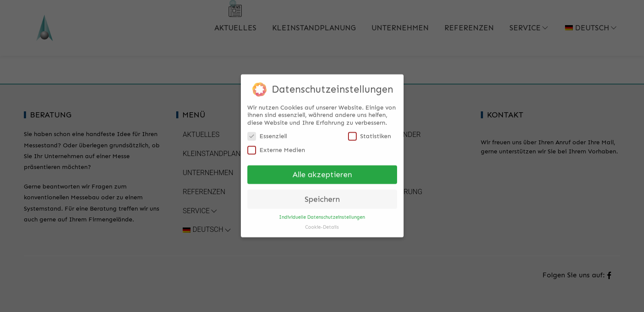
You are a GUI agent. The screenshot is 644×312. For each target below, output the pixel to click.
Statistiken (370, 132)
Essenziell (267, 132)
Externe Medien (276, 145)
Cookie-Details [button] (322, 223)
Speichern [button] (322, 195)
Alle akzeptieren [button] (322, 170)
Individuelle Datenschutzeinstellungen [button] (322, 213)
